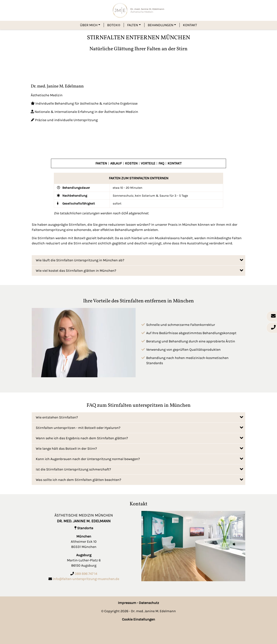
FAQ (161, 163)
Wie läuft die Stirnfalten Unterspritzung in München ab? (139, 260)
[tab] (138, 260)
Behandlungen (161, 25)
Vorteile (148, 163)
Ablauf (116, 163)
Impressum (127, 603)
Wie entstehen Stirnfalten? (139, 417)
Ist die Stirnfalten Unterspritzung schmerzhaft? (139, 469)
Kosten (131, 163)
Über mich (89, 25)
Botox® (114, 25)
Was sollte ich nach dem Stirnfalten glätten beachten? (139, 479)
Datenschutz (149, 603)
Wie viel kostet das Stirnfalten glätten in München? (139, 270)
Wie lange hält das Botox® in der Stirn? (139, 448)
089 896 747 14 (86, 574)
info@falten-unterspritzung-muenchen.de (86, 579)
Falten (133, 25)
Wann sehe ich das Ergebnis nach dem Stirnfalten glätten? (139, 438)
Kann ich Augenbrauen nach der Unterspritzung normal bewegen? (139, 459)
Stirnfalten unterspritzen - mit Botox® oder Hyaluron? (139, 427)
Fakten (101, 163)
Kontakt (190, 25)
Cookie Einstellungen (138, 619)
